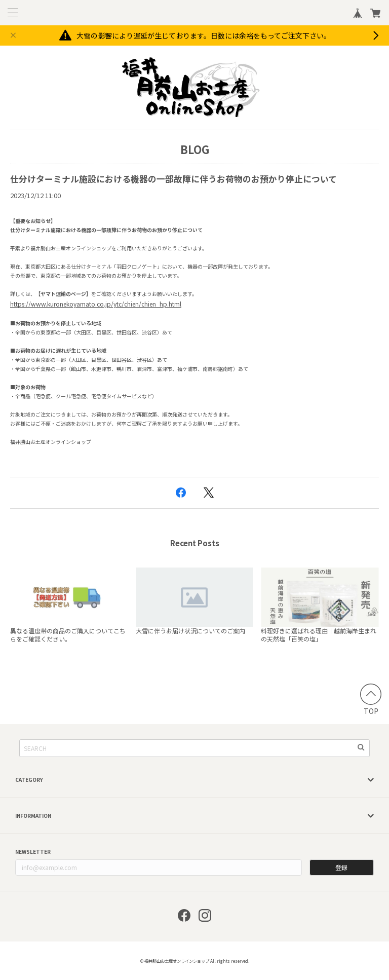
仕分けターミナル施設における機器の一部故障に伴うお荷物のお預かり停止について (173, 179)
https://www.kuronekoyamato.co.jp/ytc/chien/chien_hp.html (96, 304)
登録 (341, 867)
